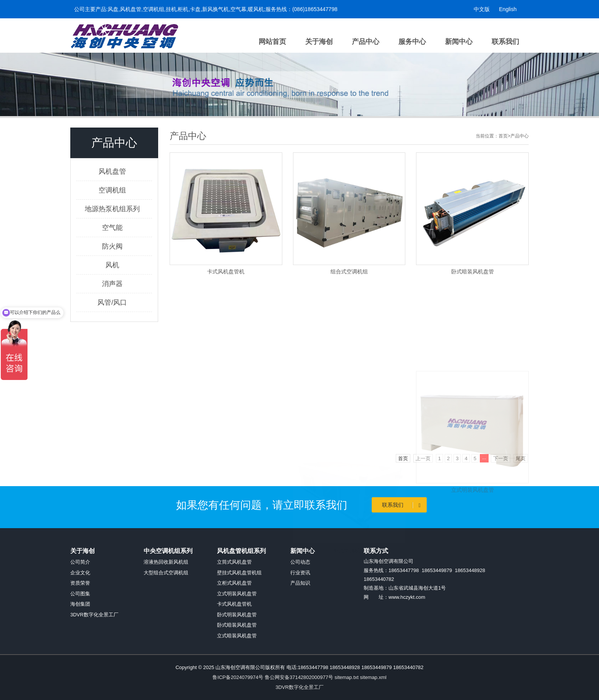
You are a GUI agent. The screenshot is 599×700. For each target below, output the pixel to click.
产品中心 (366, 42)
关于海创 (319, 42)
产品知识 (300, 583)
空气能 (112, 228)
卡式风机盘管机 (226, 272)
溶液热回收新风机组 (166, 562)
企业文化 (80, 573)
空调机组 (112, 190)
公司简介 (80, 562)
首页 (503, 136)
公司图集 (80, 594)
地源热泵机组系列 (112, 209)
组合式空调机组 (349, 272)
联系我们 (505, 42)
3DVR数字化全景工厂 (94, 615)
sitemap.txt (347, 677)
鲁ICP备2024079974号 (238, 677)
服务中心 (412, 42)
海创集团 (80, 604)
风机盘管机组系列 (241, 551)
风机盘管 (112, 171)
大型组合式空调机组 (166, 573)
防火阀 (112, 246)
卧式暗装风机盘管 (473, 272)
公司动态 (300, 562)
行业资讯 (300, 573)
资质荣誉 (80, 583)
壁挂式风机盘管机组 (239, 573)
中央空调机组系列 (168, 551)
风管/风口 (112, 302)
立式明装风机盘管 (473, 538)
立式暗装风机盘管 (237, 636)
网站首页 (272, 42)
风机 (112, 265)
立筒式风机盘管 (234, 562)
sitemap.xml (373, 677)
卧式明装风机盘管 (237, 615)
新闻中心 (459, 42)
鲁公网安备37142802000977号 (299, 677)
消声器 (112, 284)
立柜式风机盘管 (234, 583)
